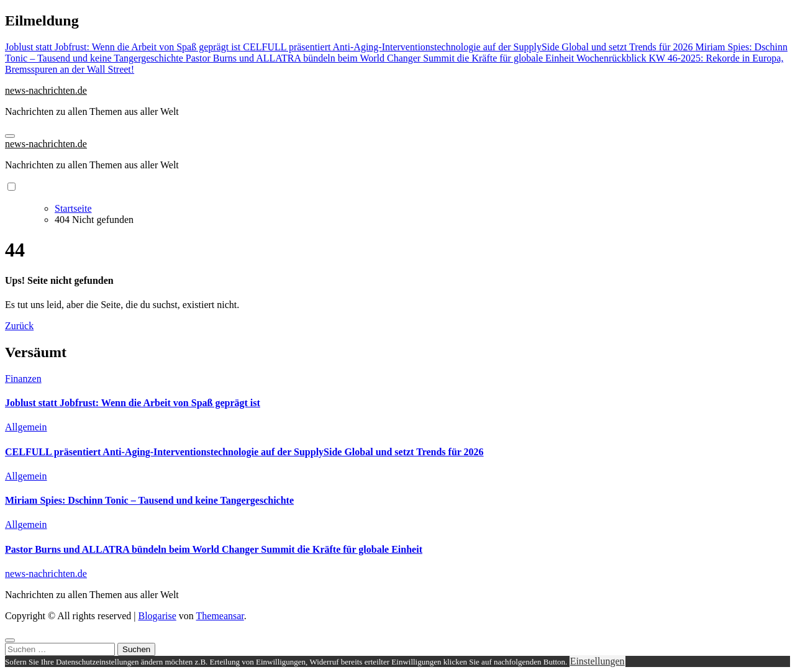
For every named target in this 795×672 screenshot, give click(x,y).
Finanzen (23, 379)
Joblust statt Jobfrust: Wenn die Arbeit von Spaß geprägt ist (133, 403)
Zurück (19, 326)
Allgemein (26, 427)
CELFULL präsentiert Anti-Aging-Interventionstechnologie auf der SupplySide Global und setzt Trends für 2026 (244, 452)
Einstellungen (597, 661)
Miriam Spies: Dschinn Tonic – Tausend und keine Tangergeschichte (149, 500)
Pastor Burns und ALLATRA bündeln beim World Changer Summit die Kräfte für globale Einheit (214, 549)
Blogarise (157, 616)
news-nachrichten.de (46, 90)
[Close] (10, 640)
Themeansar (220, 616)
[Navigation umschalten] (10, 136)
